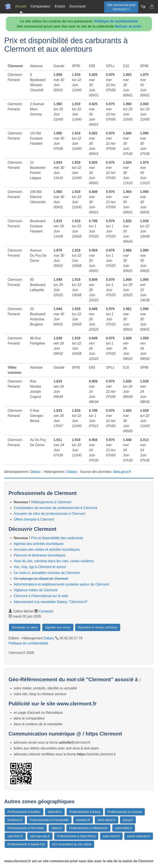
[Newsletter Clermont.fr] (143, 6)
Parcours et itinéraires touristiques (39, 555)
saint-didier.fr (124, 828)
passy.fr (128, 820)
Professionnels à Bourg (85, 812)
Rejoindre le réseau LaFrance (98, 627)
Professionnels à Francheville (49, 820)
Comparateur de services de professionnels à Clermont (55, 508)
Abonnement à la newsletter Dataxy (51, 602)
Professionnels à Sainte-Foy (26, 844)
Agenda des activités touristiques (39, 544)
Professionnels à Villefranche (88, 828)
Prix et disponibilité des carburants (57, 538)
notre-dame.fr (107, 820)
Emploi (60, 6)
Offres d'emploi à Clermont (34, 519)
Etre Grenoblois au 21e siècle (72, 844)
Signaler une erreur (58, 627)
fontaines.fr (15, 820)
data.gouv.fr (122, 472)
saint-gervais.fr (40, 836)
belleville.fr (55, 812)
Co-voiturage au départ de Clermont (41, 579)
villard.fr (57, 828)
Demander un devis (25, 627)
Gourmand (78, 6)
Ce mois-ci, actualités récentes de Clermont (47, 573)
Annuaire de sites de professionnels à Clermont (50, 514)
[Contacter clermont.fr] (152, 6)
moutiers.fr (83, 820)
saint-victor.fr (111, 836)
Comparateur (40, 6)
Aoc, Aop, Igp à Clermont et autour (40, 567)
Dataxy (35, 472)
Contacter (46, 611)
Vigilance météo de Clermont (36, 590)
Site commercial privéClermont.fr (121, 7)
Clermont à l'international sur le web (41, 596)
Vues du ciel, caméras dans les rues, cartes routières (54, 561)
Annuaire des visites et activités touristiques (47, 549)
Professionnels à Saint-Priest (76, 836)
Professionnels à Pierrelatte (26, 828)
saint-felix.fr (15, 836)
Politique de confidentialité (116, 21)
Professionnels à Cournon (125, 812)
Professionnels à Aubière (24, 812)
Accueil (21, 6)
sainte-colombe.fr (138, 836)
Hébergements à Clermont (51, 502)
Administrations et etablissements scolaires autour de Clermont (61, 584)
